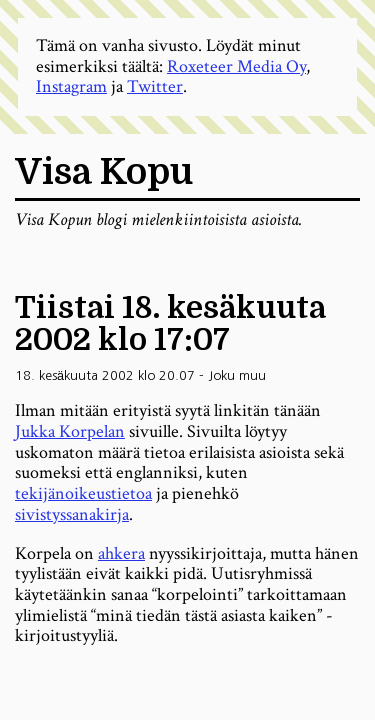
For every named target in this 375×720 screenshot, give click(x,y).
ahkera (121, 553)
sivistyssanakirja (72, 514)
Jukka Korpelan (70, 431)
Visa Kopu (104, 172)
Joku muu (237, 375)
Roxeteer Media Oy (236, 66)
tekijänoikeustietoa (83, 493)
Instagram (71, 86)
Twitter (155, 86)
